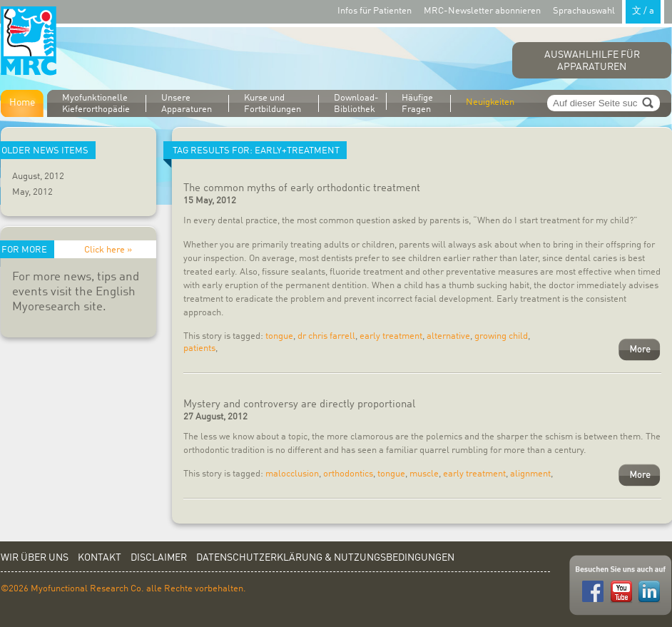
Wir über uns (35, 558)
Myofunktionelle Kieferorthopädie (96, 104)
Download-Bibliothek (356, 103)
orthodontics (348, 474)
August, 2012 (38, 177)
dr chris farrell (326, 336)
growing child (501, 336)
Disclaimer (159, 558)
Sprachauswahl (609, 10)
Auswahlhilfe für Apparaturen (592, 61)
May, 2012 (32, 192)
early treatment (391, 336)
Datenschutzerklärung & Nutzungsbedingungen (325, 558)
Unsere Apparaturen (187, 104)
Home (22, 103)
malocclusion (292, 474)
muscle (424, 474)
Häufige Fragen (417, 104)
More (640, 350)
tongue (279, 336)
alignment (530, 474)
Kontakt (100, 558)
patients (199, 348)
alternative (448, 336)
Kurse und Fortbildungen (273, 104)
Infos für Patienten (375, 11)
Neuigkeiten (490, 102)
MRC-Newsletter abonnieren (482, 11)
